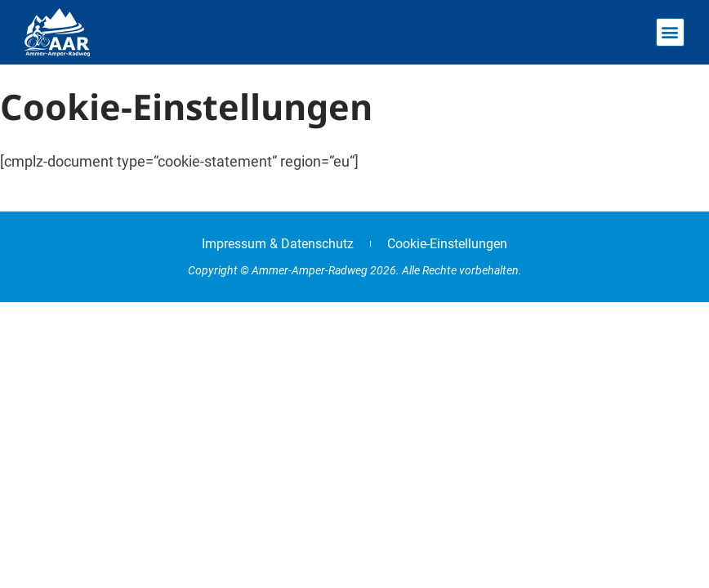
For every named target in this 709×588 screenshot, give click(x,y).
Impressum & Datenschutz (278, 244)
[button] (670, 32)
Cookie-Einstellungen (447, 244)
